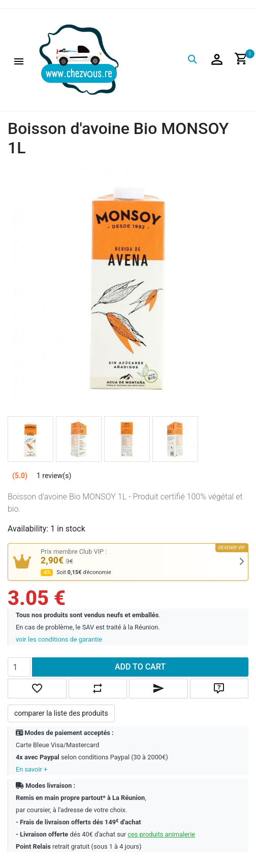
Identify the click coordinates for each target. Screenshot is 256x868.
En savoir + (31, 769)
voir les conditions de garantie (59, 639)
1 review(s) (54, 476)
